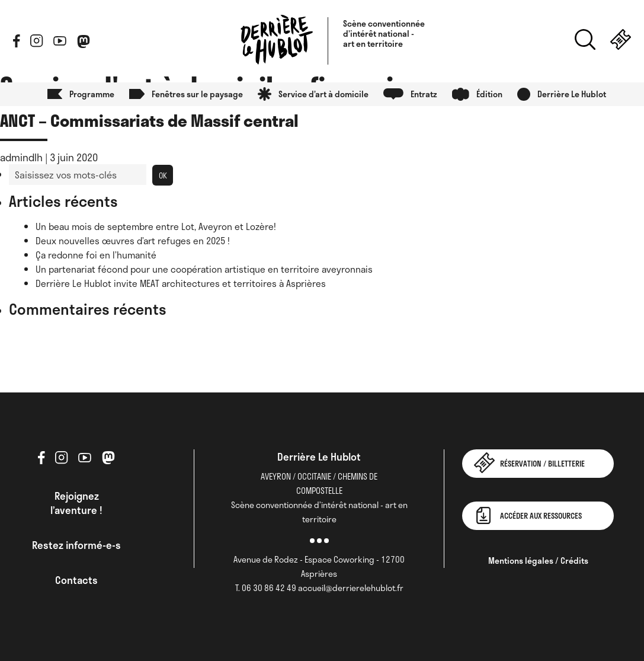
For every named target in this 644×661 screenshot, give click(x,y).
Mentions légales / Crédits (538, 561)
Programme (92, 94)
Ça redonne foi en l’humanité (96, 255)
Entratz (424, 94)
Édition (489, 94)
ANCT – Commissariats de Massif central (149, 120)
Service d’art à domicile (323, 94)
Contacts (76, 580)
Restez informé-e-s (76, 545)
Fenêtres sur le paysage (197, 94)
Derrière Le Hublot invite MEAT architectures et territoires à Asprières (181, 283)
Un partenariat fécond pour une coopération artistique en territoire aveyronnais (204, 269)
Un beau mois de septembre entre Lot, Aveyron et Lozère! (156, 226)
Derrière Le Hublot (572, 94)
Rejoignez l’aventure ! (76, 503)
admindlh (21, 157)
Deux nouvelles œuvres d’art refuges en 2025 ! (133, 241)
